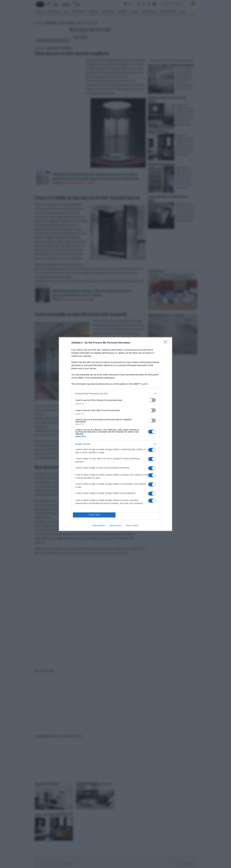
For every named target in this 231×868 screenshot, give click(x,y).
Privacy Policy (132, 525)
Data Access (115, 525)
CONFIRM (94, 515)
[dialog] (115, 434)
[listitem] (115, 394)
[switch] (152, 400)
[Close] (166, 343)
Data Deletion (99, 525)
